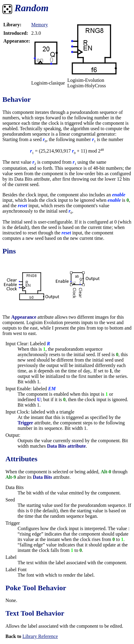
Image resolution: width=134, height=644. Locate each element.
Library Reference (40, 636)
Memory (40, 25)
